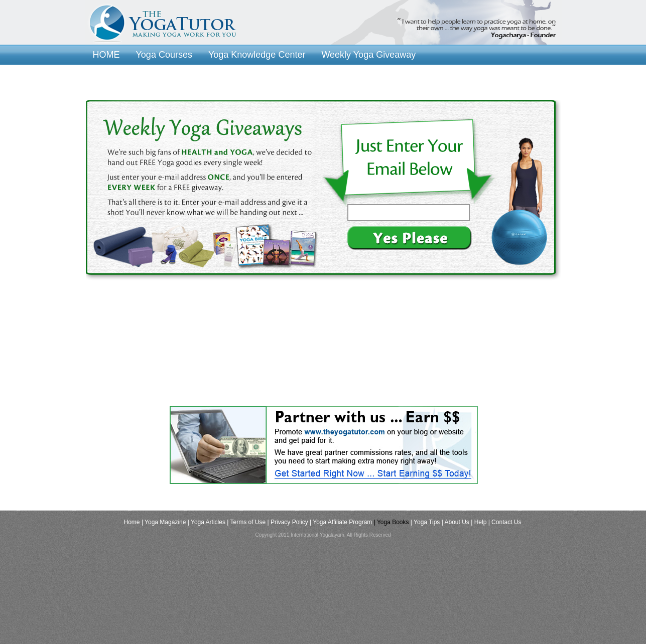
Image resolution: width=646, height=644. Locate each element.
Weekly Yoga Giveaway (368, 54)
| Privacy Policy (288, 522)
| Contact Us (505, 522)
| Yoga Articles (207, 522)
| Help (479, 522)
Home (132, 522)
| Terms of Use (246, 522)
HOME (106, 54)
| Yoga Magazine (164, 522)
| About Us (456, 522)
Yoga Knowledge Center (257, 54)
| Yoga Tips (425, 522)
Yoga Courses (164, 54)
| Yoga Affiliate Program (341, 522)
